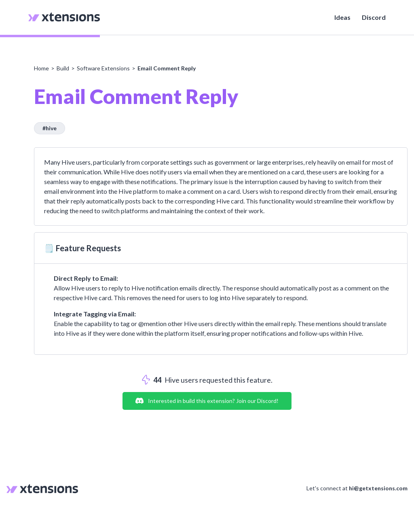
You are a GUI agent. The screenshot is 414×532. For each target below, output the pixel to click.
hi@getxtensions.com (378, 488)
